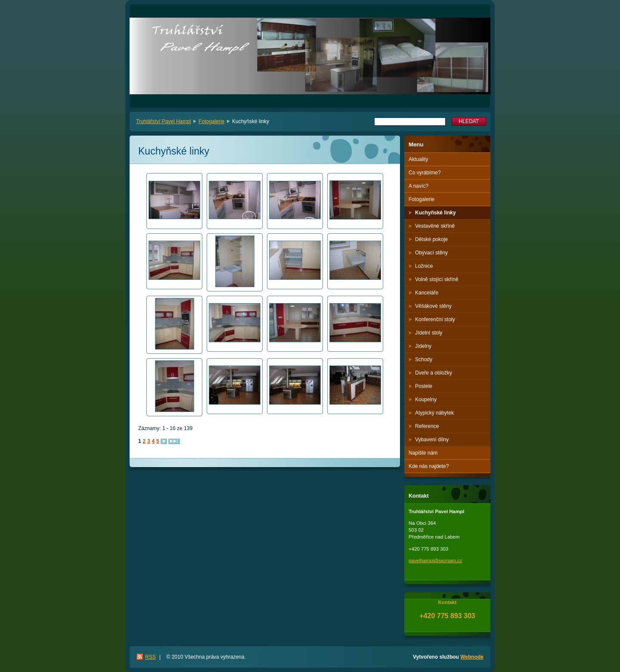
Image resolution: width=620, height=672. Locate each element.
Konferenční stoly (435, 319)
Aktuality (418, 159)
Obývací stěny (431, 253)
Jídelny (423, 346)
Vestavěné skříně (435, 226)
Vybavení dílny (432, 440)
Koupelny (426, 399)
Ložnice (424, 266)
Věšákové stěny (433, 306)
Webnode (472, 657)
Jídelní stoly (429, 333)
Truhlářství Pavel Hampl (164, 121)
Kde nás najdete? (429, 466)
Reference (427, 426)
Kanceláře (427, 293)
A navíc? (418, 186)
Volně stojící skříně (437, 279)
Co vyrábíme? (425, 173)
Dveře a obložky (434, 373)
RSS (150, 657)
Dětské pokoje (431, 239)
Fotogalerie (211, 121)
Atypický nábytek (434, 413)
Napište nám (423, 453)
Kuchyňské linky (436, 213)
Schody (424, 359)
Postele (424, 386)
